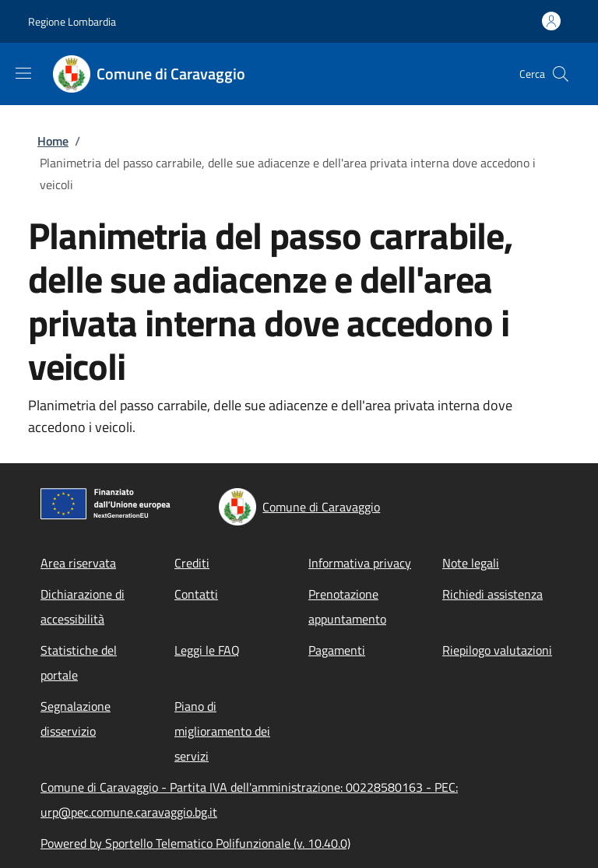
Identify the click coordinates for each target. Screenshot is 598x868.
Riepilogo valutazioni (497, 650)
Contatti (196, 594)
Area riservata (78, 563)
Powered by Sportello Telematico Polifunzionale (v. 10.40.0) (195, 843)
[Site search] (561, 74)
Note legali (471, 563)
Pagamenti (337, 650)
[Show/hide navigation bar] (23, 73)
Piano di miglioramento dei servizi (222, 731)
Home (53, 141)
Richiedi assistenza (492, 594)
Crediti (192, 563)
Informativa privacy (360, 563)
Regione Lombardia (72, 21)
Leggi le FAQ (207, 650)
